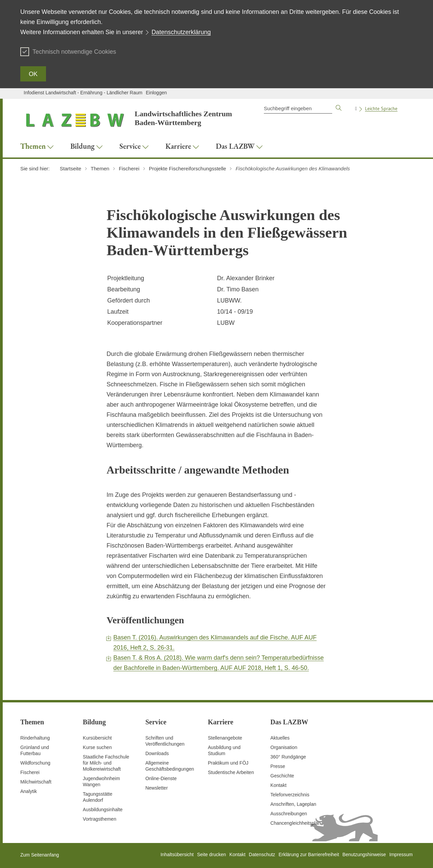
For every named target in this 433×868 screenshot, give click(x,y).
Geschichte (282, 776)
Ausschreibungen (289, 814)
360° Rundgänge (288, 757)
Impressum (401, 854)
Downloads (157, 753)
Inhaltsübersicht (177, 854)
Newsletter (157, 788)
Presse (278, 766)
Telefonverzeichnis (290, 795)
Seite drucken (211, 854)
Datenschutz (262, 854)
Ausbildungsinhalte (103, 810)
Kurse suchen (97, 747)
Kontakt (278, 785)
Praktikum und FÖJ (228, 763)
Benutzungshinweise (364, 854)
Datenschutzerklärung (181, 32)
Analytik (29, 791)
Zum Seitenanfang (40, 855)
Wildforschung (35, 763)
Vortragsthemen (100, 819)
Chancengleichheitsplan (295, 823)
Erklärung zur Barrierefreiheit (309, 854)
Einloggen (156, 93)
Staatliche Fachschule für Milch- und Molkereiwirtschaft (106, 763)
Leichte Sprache (381, 108)
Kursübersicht (97, 738)
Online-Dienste (161, 778)
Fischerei (30, 772)
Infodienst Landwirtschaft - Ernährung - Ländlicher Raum (83, 93)
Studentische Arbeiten (231, 772)
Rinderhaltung (35, 738)
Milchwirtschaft (36, 782)
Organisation (284, 747)
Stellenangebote (225, 738)
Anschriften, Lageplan (293, 804)
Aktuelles (280, 738)
